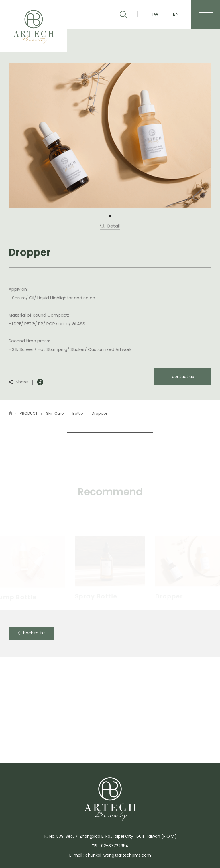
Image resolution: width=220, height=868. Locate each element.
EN (176, 14)
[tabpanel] (110, 135)
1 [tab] (110, 216)
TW (155, 14)
